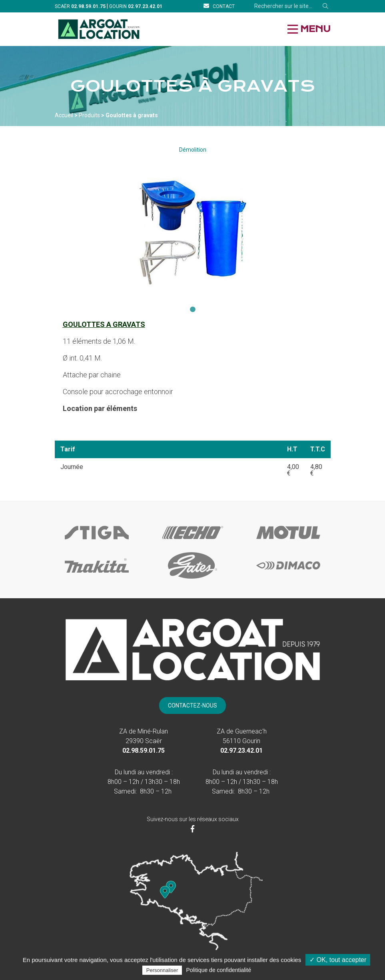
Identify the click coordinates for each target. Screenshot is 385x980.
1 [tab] (193, 310)
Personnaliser (162, 970)
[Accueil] (99, 29)
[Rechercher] (325, 6)
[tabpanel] (193, 232)
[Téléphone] (88, 6)
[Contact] (219, 6)
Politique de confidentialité (219, 970)
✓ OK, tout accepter (338, 960)
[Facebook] (192, 829)
